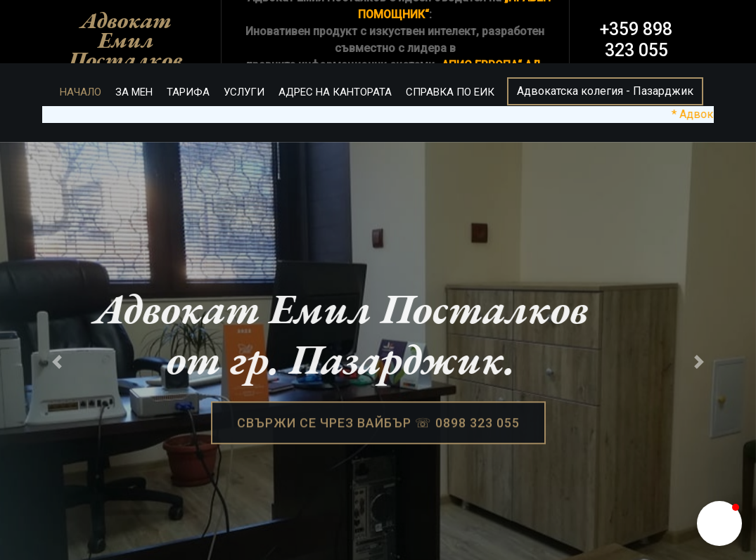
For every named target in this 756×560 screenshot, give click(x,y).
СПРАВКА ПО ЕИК (450, 92)
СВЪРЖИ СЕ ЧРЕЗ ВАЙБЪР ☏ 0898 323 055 (378, 425)
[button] (719, 523)
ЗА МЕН (134, 92)
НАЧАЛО (81, 92)
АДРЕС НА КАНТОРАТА (335, 92)
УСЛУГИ (244, 92)
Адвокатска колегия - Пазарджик (605, 91)
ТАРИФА (188, 92)
